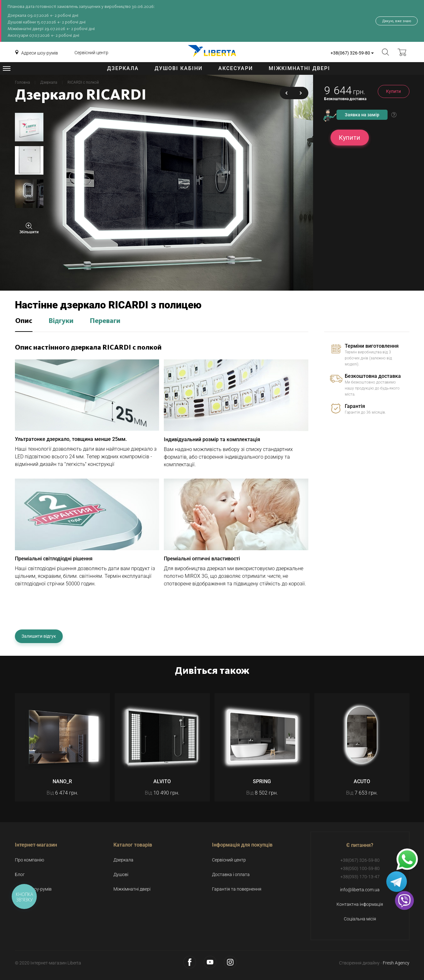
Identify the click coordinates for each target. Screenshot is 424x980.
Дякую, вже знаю (397, 21)
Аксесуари (236, 68)
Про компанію (29, 860)
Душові (121, 874)
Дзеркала (123, 68)
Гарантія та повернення (237, 889)
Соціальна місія (360, 919)
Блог (20, 874)
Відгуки (61, 321)
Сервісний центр (91, 53)
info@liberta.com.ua (360, 890)
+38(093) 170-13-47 (360, 877)
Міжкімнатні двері (299, 68)
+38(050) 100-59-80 (360, 868)
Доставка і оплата (231, 874)
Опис (24, 321)
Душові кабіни (179, 68)
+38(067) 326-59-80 (350, 53)
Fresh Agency (396, 963)
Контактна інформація (360, 904)
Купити (393, 91)
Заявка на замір (362, 115)
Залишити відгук (39, 636)
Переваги (105, 321)
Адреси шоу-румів (40, 53)
